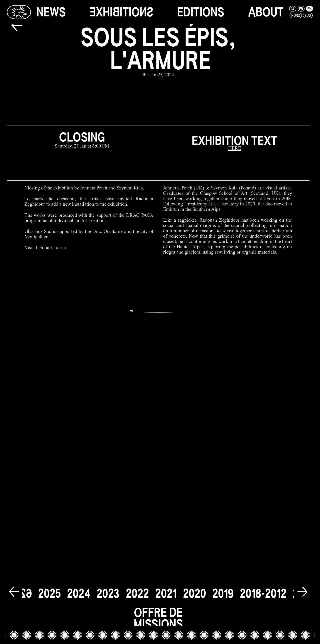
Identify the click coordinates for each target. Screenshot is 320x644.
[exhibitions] (121, 12)
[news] (51, 12)
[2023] (108, 590)
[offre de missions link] (158, 618)
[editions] (201, 12)
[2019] (223, 590)
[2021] (166, 590)
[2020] (194, 590)
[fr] (301, 9)
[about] (266, 12)
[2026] (20, 590)
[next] (303, 589)
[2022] (137, 590)
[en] (310, 9)
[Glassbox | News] (19, 12)
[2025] (49, 590)
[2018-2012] (263, 590)
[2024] (79, 590)
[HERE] (235, 149)
